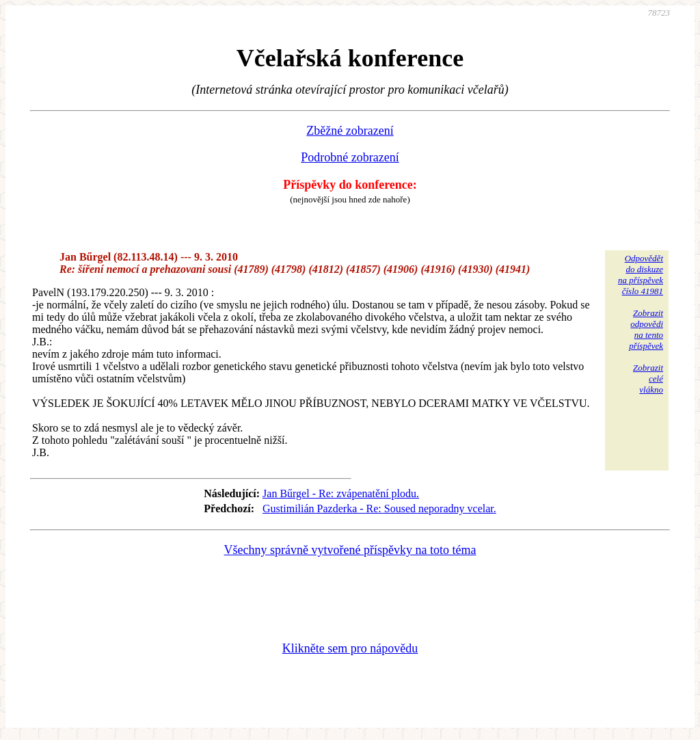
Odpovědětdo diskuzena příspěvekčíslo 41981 (641, 275)
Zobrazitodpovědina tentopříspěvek (646, 329)
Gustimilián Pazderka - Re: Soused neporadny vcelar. (379, 508)
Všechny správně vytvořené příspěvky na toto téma (350, 550)
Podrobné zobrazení (350, 157)
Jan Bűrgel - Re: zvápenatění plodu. (341, 493)
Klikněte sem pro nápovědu (350, 648)
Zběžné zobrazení (350, 131)
